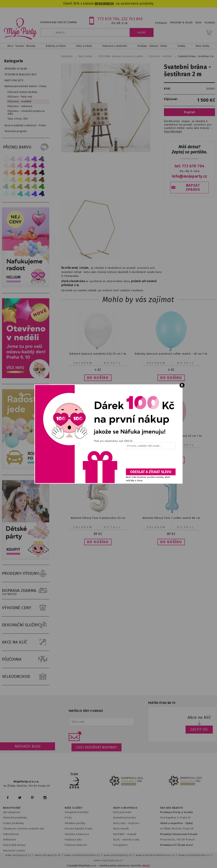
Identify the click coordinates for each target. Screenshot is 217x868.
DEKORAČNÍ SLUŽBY (26, 625)
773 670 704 (108, 19)
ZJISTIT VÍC (199, 730)
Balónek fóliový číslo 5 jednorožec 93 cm (98, 518)
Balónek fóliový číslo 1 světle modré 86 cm (171, 518)
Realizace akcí (73, 840)
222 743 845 (132, 19)
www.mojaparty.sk (48, 855)
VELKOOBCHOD (26, 677)
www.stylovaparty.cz (108, 860)
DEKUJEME (102, 3)
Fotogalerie (120, 845)
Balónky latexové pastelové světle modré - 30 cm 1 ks (171, 354)
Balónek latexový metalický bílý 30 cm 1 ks (98, 354)
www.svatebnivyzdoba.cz (82, 855)
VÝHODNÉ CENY (26, 608)
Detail (113, 363)
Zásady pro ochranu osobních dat (24, 829)
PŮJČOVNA (26, 659)
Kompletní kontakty (77, 812)
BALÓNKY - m (121, 834)
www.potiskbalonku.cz (194, 855)
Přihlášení (161, 23)
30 (112, 3)
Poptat (189, 112)
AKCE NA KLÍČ (26, 642)
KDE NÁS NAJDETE (172, 808)
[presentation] (150, 460)
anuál (133, 834)
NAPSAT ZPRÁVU (193, 188)
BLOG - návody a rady (126, 840)
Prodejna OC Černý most (177, 845)
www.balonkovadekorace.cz (155, 855)
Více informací (173, 131)
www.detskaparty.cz (118, 855)
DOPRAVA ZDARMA (26, 591)
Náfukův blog (28, 746)
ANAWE (146, 866)
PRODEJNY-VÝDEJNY (26, 574)
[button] (98, 378)
